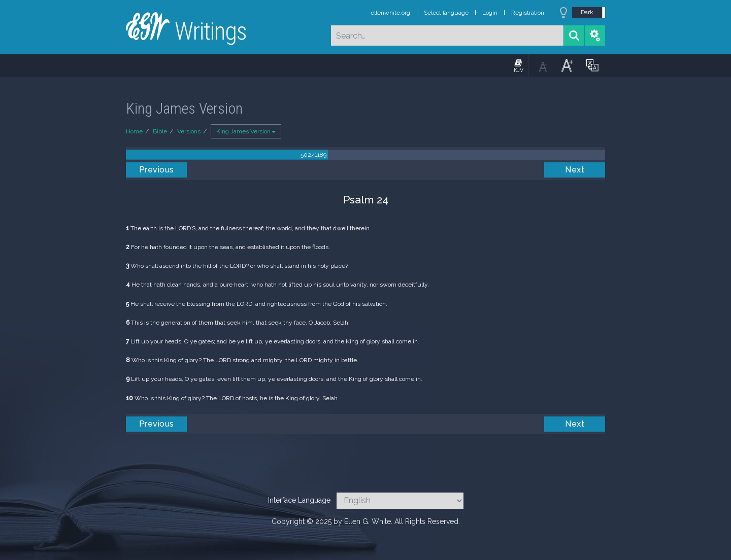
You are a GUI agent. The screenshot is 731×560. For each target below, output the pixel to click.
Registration (528, 13)
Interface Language (299, 500)
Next (575, 170)
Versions (189, 131)
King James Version (246, 131)
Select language (446, 13)
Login (490, 13)
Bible (160, 131)
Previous (157, 170)
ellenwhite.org (390, 13)
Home (134, 131)
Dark (587, 12)
